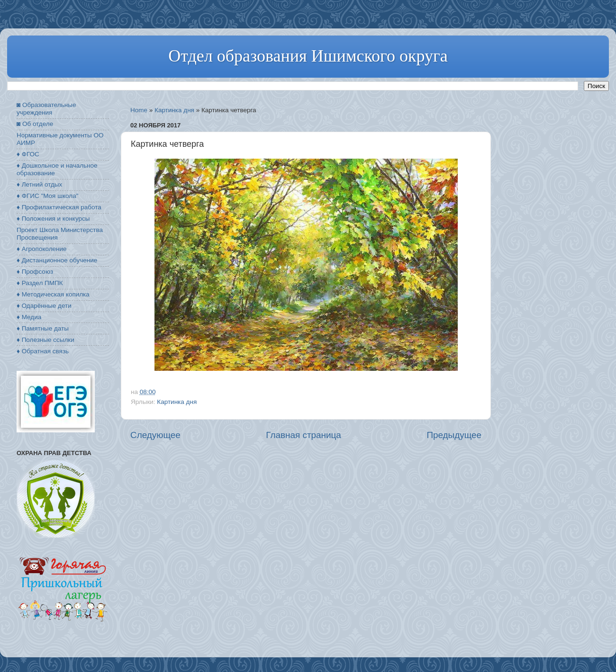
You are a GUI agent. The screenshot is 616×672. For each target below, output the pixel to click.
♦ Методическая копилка (53, 294)
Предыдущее (454, 435)
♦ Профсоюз (35, 272)
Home (139, 110)
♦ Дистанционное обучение (57, 260)
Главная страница (303, 435)
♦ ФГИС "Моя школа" (47, 196)
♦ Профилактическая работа (59, 207)
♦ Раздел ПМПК (40, 283)
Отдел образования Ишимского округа (308, 56)
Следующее (155, 435)
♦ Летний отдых (39, 184)
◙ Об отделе (35, 124)
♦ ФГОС (28, 154)
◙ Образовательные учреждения (46, 109)
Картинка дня (174, 110)
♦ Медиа (29, 317)
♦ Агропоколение (42, 249)
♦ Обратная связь (43, 351)
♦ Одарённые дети (44, 306)
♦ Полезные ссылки (45, 340)
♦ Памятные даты (43, 328)
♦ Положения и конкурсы (53, 219)
